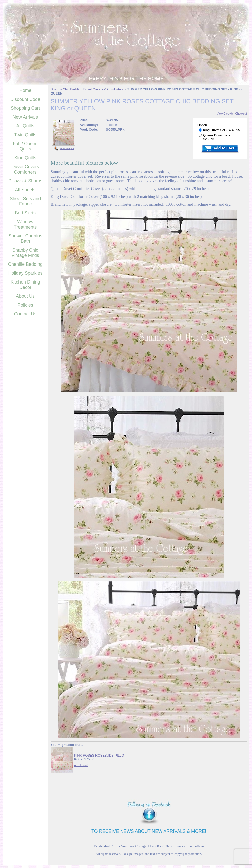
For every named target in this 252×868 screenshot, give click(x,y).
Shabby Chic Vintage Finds (25, 253)
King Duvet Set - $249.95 (219, 130)
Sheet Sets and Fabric (25, 201)
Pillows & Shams (25, 181)
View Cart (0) (225, 114)
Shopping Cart (25, 108)
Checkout (241, 114)
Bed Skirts (25, 213)
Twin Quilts (25, 135)
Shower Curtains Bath (25, 239)
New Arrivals (25, 117)
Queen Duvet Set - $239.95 (215, 137)
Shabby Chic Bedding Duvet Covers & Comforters (87, 89)
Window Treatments (25, 224)
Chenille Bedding (25, 264)
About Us (25, 296)
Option (202, 125)
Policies (25, 305)
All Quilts (25, 126)
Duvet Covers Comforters (25, 169)
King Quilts (25, 158)
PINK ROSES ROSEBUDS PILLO (99, 755)
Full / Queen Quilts (25, 146)
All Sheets (25, 190)
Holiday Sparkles (25, 273)
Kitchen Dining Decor (25, 285)
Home (25, 90)
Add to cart (81, 765)
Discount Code (25, 99)
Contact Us (25, 314)
